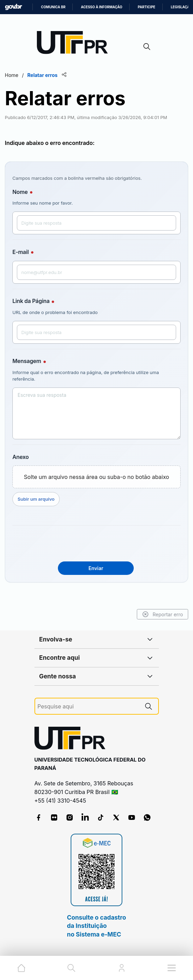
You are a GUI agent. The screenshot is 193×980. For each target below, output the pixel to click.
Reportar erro (162, 614)
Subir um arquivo (36, 499)
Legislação (182, 7)
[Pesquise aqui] (88, 707)
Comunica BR (53, 7)
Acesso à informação (102, 7)
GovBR (13, 7)
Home (12, 75)
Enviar (96, 568)
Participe (147, 7)
